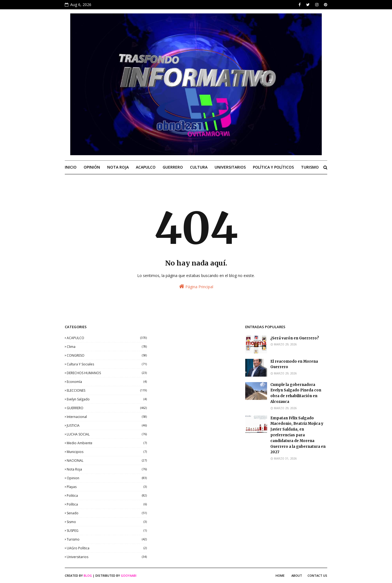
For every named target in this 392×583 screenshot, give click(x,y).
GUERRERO (107, 408)
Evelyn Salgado (107, 399)
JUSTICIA (107, 425)
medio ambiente (107, 443)
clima (107, 347)
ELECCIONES (107, 390)
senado (107, 513)
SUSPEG (107, 531)
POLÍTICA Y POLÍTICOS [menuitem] (273, 167)
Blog (88, 575)
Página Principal (196, 286)
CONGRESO (107, 355)
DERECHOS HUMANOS (107, 373)
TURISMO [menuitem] (310, 167)
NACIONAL (107, 461)
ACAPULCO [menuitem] (146, 167)
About (297, 575)
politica (107, 496)
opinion (107, 478)
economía (107, 382)
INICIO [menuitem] (71, 167)
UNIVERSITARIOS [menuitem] (230, 167)
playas (107, 487)
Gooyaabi (129, 575)
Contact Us (317, 575)
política (107, 504)
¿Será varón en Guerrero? (295, 338)
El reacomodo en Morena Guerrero (294, 364)
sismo (107, 522)
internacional (107, 417)
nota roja (107, 469)
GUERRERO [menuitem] (173, 167)
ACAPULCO (107, 338)
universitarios (107, 557)
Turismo (107, 539)
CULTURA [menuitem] (199, 167)
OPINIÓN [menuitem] (92, 167)
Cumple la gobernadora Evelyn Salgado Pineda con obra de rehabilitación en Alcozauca (296, 393)
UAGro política (107, 548)
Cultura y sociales (107, 364)
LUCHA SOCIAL (107, 434)
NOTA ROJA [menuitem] (118, 167)
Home (280, 575)
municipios (107, 452)
